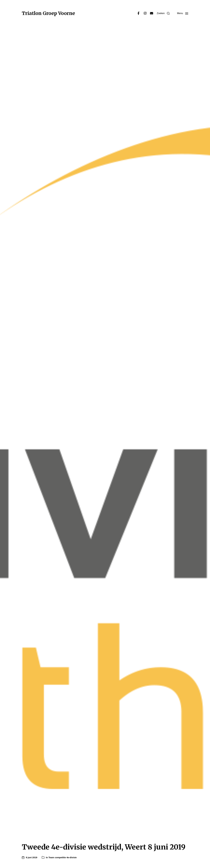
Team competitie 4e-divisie (63, 857)
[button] (163, 13)
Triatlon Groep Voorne (48, 13)
